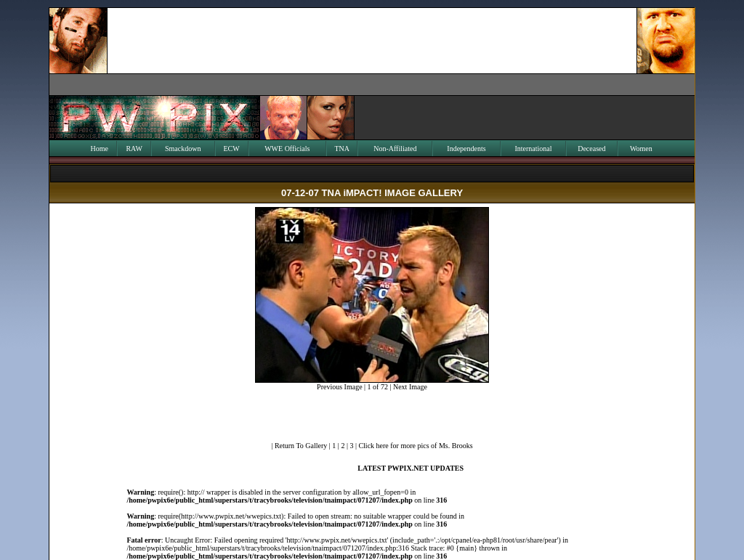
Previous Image (340, 387)
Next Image (410, 387)
